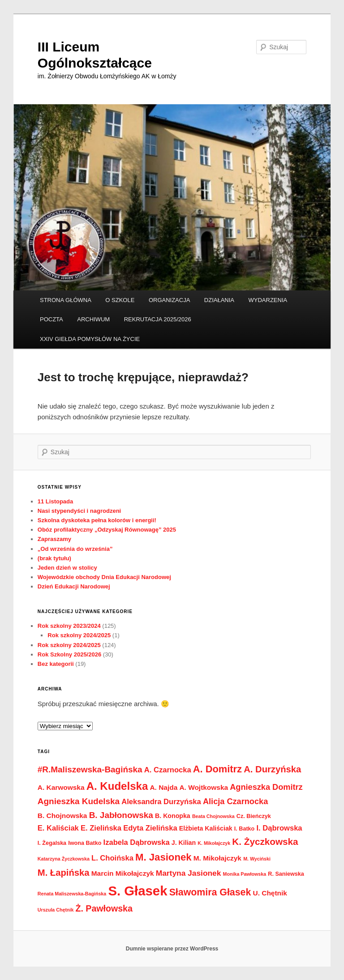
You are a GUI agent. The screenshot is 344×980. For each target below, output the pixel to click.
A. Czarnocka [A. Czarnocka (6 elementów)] (168, 770)
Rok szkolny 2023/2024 (69, 626)
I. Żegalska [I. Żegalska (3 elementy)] (52, 843)
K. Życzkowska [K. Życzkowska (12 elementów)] (265, 842)
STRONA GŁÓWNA (66, 300)
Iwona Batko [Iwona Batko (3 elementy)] (85, 843)
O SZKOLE (120, 300)
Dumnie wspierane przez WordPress (172, 949)
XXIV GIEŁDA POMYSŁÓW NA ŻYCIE (90, 339)
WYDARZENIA (268, 300)
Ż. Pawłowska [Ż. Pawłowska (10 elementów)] (104, 908)
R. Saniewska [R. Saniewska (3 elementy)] (286, 874)
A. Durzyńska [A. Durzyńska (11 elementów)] (272, 769)
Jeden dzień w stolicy (67, 568)
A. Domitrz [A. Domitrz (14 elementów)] (217, 769)
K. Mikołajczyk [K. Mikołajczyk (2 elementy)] (214, 843)
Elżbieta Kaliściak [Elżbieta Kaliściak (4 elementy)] (206, 828)
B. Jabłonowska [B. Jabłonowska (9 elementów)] (121, 815)
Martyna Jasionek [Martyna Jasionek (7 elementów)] (189, 873)
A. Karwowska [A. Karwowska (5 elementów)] (61, 787)
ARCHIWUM (93, 319)
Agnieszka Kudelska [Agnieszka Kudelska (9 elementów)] (79, 801)
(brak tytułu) (54, 558)
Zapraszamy (54, 539)
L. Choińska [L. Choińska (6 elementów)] (112, 858)
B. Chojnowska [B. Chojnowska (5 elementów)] (62, 816)
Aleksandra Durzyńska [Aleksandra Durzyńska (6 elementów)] (161, 802)
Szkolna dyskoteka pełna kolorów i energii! (97, 520)
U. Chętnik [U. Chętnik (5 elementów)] (270, 893)
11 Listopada (55, 501)
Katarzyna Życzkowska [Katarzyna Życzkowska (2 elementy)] (64, 859)
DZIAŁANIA (219, 300)
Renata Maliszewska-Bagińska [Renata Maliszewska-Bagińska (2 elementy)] (72, 894)
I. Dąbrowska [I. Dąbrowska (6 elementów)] (279, 828)
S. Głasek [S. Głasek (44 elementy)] (138, 891)
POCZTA (52, 319)
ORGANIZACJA (169, 300)
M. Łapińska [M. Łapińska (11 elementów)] (64, 873)
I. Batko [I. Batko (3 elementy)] (244, 829)
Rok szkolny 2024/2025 (79, 635)
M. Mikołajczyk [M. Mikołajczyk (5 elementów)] (217, 858)
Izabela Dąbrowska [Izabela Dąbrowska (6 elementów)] (137, 842)
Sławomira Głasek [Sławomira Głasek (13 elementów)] (210, 892)
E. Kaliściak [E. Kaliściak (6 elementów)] (58, 828)
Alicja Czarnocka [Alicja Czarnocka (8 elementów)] (235, 801)
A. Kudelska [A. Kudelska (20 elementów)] (117, 786)
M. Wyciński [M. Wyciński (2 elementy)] (257, 859)
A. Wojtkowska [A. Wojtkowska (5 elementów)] (204, 787)
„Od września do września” (75, 549)
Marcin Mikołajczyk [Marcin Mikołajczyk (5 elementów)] (123, 873)
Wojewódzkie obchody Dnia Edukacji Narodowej (104, 577)
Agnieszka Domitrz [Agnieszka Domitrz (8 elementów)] (266, 787)
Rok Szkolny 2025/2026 (69, 654)
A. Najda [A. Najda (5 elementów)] (163, 787)
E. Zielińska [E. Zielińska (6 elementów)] (101, 828)
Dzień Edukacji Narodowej (74, 586)
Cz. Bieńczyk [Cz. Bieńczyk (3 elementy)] (254, 816)
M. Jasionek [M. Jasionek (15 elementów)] (163, 857)
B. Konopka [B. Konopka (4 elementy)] (173, 816)
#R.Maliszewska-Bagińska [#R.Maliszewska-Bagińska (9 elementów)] (90, 769)
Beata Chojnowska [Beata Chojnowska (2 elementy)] (213, 816)
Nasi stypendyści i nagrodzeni (79, 511)
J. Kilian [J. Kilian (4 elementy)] (184, 843)
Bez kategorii (56, 664)
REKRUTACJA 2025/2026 (158, 319)
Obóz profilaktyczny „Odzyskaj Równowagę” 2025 (107, 530)
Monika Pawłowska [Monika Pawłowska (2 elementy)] (245, 874)
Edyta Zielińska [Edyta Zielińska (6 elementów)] (150, 828)
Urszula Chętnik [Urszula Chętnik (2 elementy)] (56, 910)
